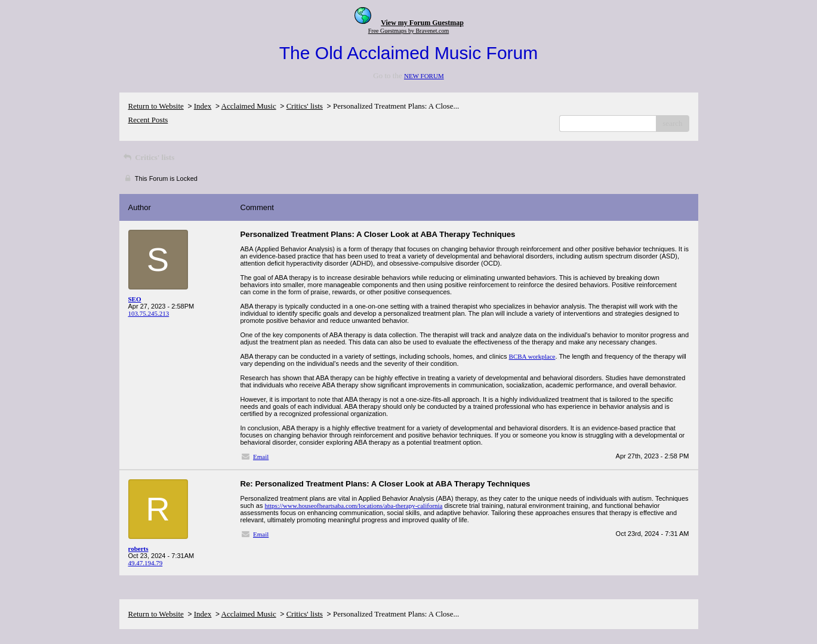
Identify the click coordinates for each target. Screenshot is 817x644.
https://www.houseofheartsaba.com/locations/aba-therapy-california (353, 506)
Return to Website (156, 106)
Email (261, 457)
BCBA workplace (532, 356)
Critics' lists (305, 106)
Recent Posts (148, 120)
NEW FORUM (424, 76)
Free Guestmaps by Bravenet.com (409, 31)
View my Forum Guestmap (422, 23)
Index (203, 106)
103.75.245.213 (149, 313)
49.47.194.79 (146, 563)
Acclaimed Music (249, 106)
